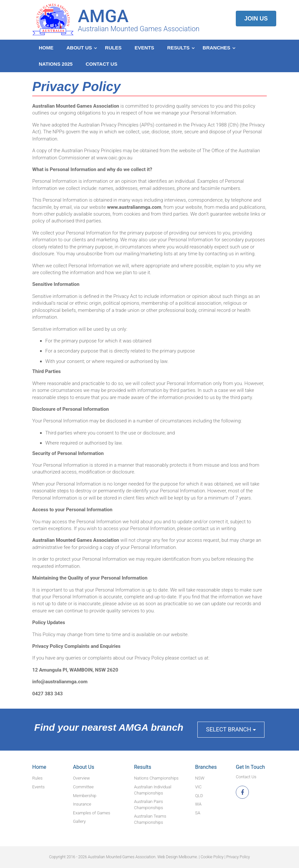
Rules (113, 48)
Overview (81, 778)
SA (198, 813)
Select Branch (231, 729)
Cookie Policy (212, 857)
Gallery (79, 821)
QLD (199, 796)
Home (46, 48)
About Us (79, 48)
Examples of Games (92, 813)
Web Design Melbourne (177, 857)
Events (144, 48)
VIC (198, 787)
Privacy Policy (238, 857)
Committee (83, 787)
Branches (216, 48)
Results (178, 48)
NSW (200, 778)
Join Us (256, 19)
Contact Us (101, 64)
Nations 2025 (56, 64)
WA (198, 804)
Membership (85, 796)
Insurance (82, 804)
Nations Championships (157, 778)
